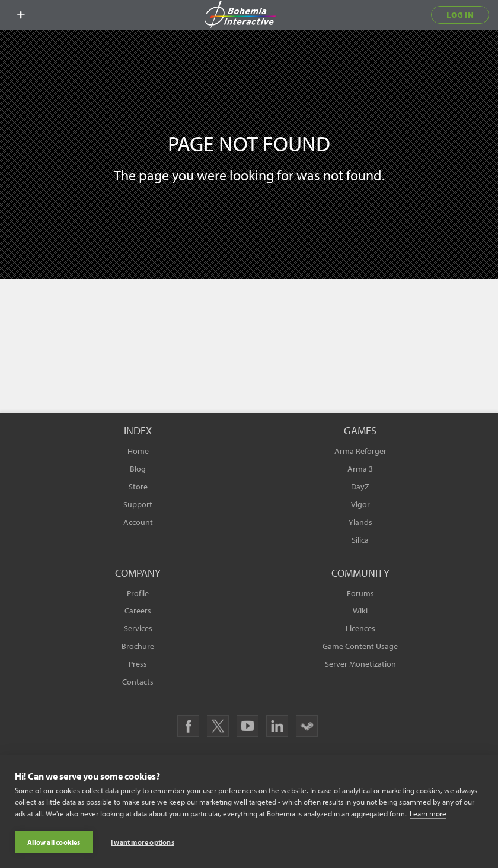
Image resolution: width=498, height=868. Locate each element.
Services (138, 628)
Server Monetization (360, 664)
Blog (138, 469)
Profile (138, 593)
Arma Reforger (360, 451)
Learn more (428, 813)
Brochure (138, 646)
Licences (360, 628)
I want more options (143, 842)
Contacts (138, 682)
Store (138, 487)
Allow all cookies (54, 842)
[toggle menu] (21, 15)
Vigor (360, 504)
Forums (360, 593)
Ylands (360, 522)
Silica (360, 540)
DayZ (360, 487)
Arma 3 (360, 469)
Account (138, 522)
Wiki (360, 611)
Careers (138, 611)
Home (138, 451)
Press (138, 664)
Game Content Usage (360, 646)
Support (138, 504)
